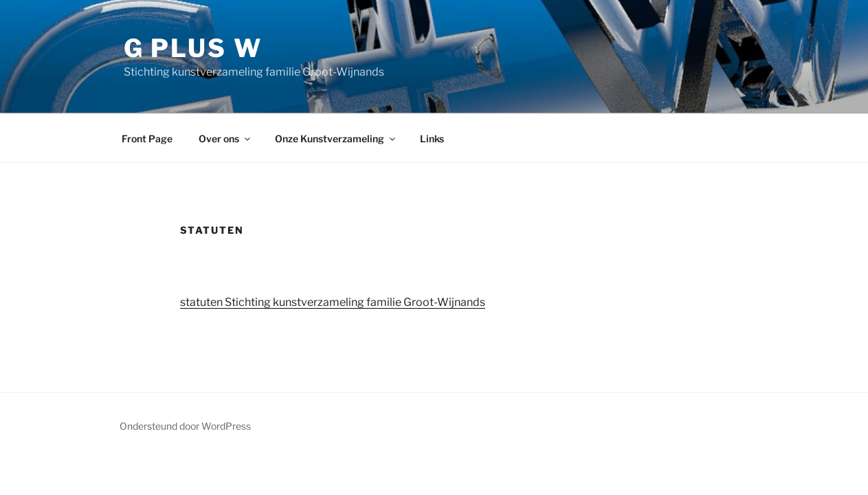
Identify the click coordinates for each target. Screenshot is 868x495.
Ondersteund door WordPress (185, 426)
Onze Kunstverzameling (336, 139)
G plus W (193, 48)
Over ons (225, 139)
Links (432, 139)
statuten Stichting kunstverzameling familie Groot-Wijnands (333, 302)
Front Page (147, 139)
